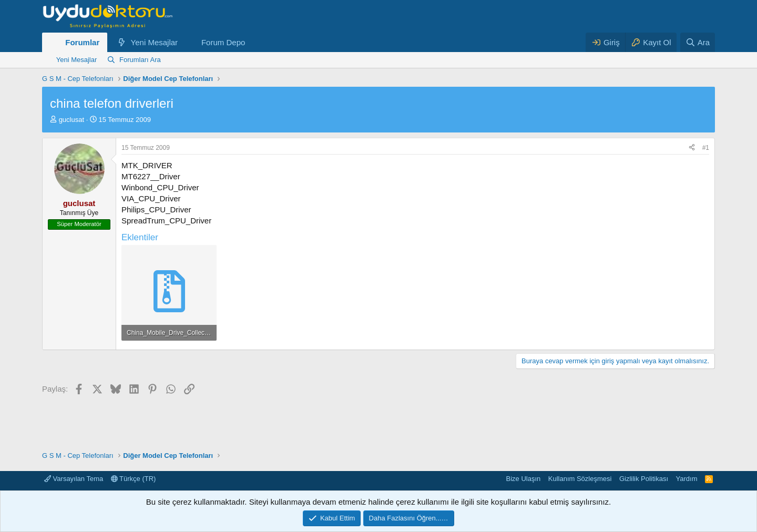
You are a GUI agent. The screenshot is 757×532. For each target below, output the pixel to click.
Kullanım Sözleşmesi (580, 479)
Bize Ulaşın (524, 479)
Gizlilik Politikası (644, 479)
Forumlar (82, 42)
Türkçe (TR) (134, 479)
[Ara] (698, 42)
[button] (186, 42)
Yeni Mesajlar (155, 42)
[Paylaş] (692, 148)
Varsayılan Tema (74, 479)
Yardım (687, 479)
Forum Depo (223, 42)
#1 (706, 148)
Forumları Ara (140, 60)
